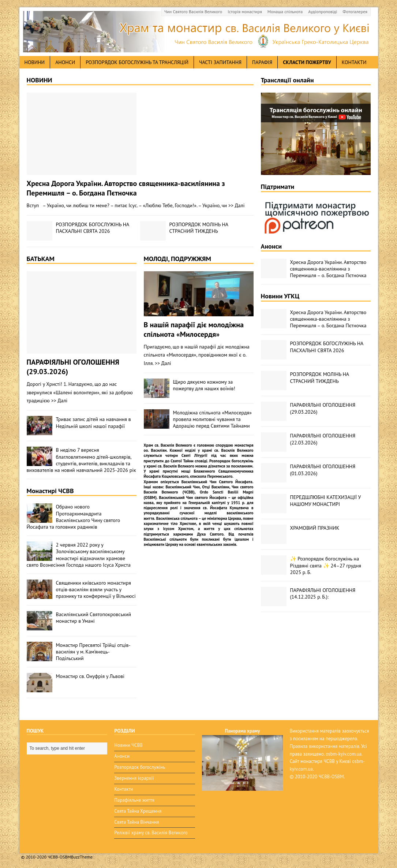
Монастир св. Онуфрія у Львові (90, 676)
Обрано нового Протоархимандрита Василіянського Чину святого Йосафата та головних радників (74, 517)
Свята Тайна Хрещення (138, 811)
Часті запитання (220, 62)
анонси (65, 62)
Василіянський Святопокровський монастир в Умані (94, 618)
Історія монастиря (245, 12)
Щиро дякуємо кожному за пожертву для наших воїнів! (204, 385)
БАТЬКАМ (41, 259)
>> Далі (237, 205)
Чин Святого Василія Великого (193, 12)
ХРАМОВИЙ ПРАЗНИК (315, 528)
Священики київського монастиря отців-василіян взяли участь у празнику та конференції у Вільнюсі (96, 589)
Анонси (271, 246)
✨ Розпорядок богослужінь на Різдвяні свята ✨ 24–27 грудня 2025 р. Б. (326, 565)
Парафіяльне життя (134, 800)
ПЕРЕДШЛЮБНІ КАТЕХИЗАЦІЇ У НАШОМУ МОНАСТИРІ (325, 500)
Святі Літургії (194, 455)
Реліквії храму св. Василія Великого (151, 833)
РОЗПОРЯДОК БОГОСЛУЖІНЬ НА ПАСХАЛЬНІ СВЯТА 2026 (93, 228)
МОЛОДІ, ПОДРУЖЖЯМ (177, 259)
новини (35, 62)
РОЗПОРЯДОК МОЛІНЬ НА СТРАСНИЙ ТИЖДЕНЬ (199, 228)
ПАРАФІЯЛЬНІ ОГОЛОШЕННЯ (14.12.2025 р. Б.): (323, 593)
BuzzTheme (82, 857)
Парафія (262, 62)
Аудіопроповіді (323, 12)
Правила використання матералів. (325, 746)
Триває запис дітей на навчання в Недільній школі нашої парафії (93, 422)
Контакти (354, 62)
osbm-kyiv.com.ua (344, 754)
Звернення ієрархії (134, 778)
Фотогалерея (355, 12)
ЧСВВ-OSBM (331, 777)
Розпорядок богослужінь (140, 767)
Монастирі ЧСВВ (50, 491)
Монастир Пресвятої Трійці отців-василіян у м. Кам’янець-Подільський (93, 652)
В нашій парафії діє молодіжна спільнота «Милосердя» (194, 329)
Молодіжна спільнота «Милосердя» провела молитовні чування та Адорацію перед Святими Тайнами (212, 419)
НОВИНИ (40, 80)
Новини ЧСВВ (128, 745)
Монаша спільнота (285, 12)
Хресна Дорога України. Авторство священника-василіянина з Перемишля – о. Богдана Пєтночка (126, 188)
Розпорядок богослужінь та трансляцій (137, 62)
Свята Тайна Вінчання (136, 822)
